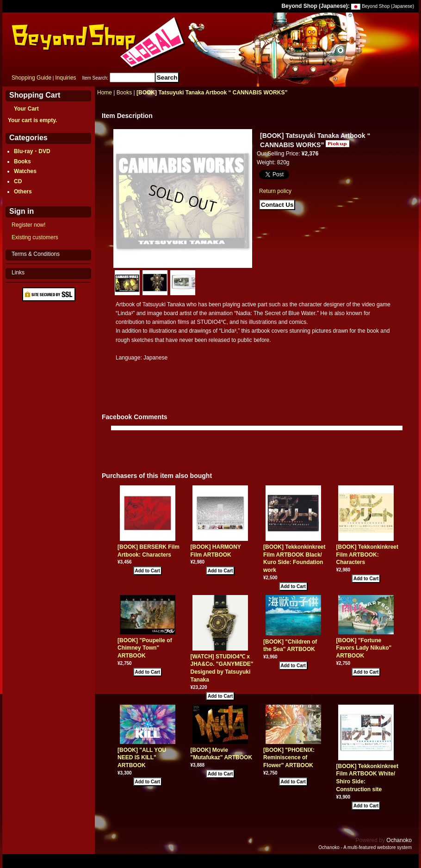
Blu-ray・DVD (32, 151)
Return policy (275, 191)
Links (18, 273)
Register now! (28, 225)
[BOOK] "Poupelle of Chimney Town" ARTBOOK (145, 648)
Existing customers (35, 237)
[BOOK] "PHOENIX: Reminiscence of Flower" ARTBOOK (289, 758)
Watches (25, 171)
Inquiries (65, 78)
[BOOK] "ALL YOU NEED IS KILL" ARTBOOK (142, 758)
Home (105, 93)
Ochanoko (399, 840)
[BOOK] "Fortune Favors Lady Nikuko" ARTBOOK (364, 648)
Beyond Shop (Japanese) (388, 6)
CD (18, 181)
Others (23, 192)
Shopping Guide (31, 78)
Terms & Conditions (36, 254)
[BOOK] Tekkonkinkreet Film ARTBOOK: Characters (367, 555)
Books (22, 161)
